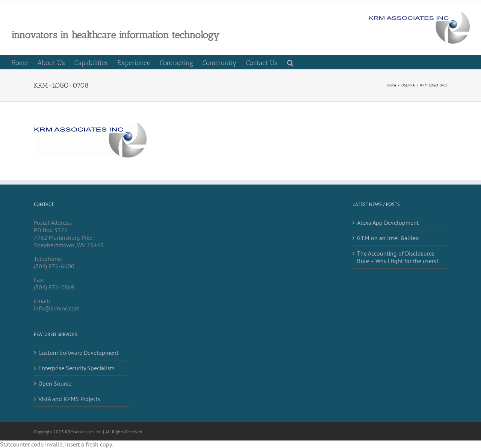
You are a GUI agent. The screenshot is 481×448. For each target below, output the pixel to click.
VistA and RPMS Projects (69, 399)
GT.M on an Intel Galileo (388, 238)
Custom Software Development (78, 353)
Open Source (55, 383)
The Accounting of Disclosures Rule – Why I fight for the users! (398, 257)
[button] (290, 62)
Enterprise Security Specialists (76, 368)
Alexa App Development (388, 222)
